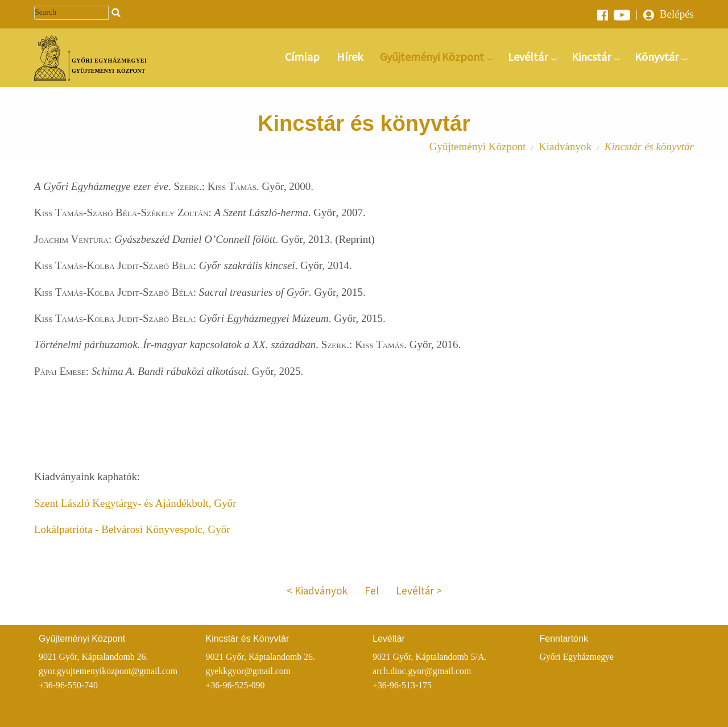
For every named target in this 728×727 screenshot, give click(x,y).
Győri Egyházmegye (577, 657)
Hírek (350, 57)
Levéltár (528, 57)
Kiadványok (565, 146)
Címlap (302, 57)
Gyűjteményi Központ (432, 57)
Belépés (669, 14)
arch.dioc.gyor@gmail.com (422, 671)
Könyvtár (657, 57)
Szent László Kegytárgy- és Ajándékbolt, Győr (135, 503)
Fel (372, 590)
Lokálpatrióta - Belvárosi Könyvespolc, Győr (132, 529)
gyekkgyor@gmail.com (249, 671)
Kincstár (591, 57)
